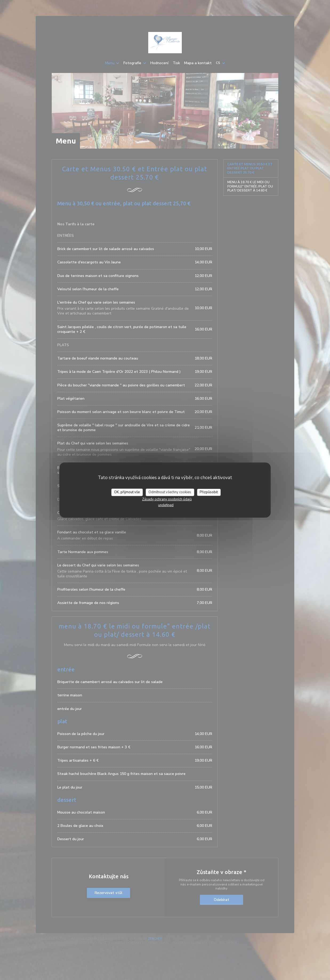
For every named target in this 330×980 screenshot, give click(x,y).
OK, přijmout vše (127, 492)
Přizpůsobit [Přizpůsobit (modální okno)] (209, 492)
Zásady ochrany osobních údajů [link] (167, 499)
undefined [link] (166, 505)
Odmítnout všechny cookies (170, 492)
